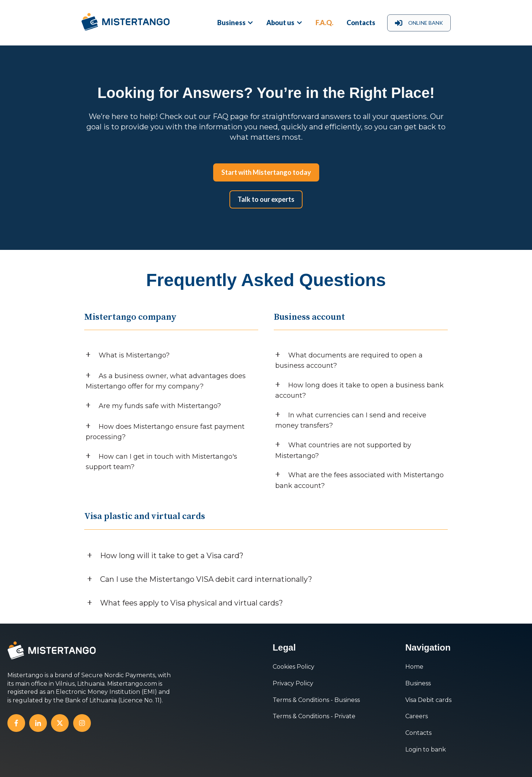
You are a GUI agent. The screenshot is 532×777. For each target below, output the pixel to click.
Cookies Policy (294, 667)
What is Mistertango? (134, 355)
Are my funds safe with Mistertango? (160, 406)
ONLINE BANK (419, 23)
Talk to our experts (266, 199)
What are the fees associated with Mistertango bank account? (359, 480)
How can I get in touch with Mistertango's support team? (161, 462)
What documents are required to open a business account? (349, 361)
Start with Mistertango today (266, 172)
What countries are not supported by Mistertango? (343, 450)
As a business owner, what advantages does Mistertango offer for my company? (166, 381)
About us (280, 23)
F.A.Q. (324, 23)
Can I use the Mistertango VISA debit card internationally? (206, 579)
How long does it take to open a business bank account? (359, 391)
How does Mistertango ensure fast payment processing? (165, 432)
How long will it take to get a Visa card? (172, 556)
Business (231, 23)
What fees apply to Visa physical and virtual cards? (192, 603)
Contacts (361, 23)
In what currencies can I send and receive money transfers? (351, 420)
